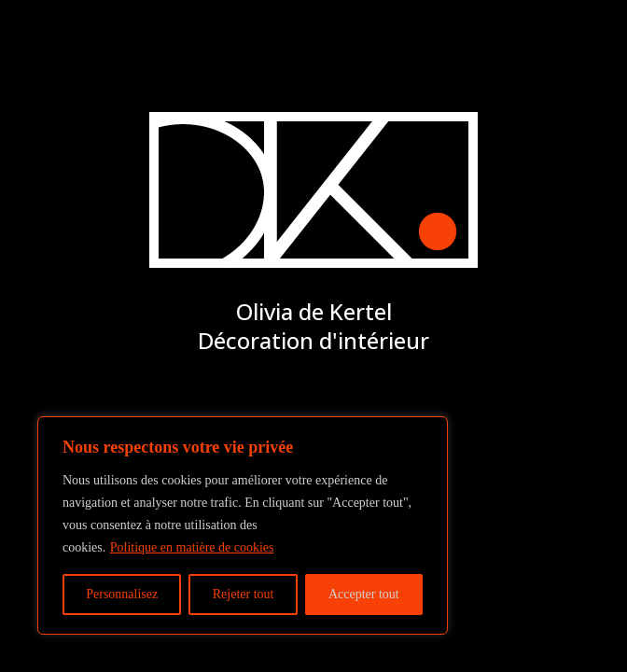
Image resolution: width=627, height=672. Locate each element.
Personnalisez (122, 594)
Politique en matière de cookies (192, 547)
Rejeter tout (244, 594)
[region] (243, 525)
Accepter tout (364, 594)
